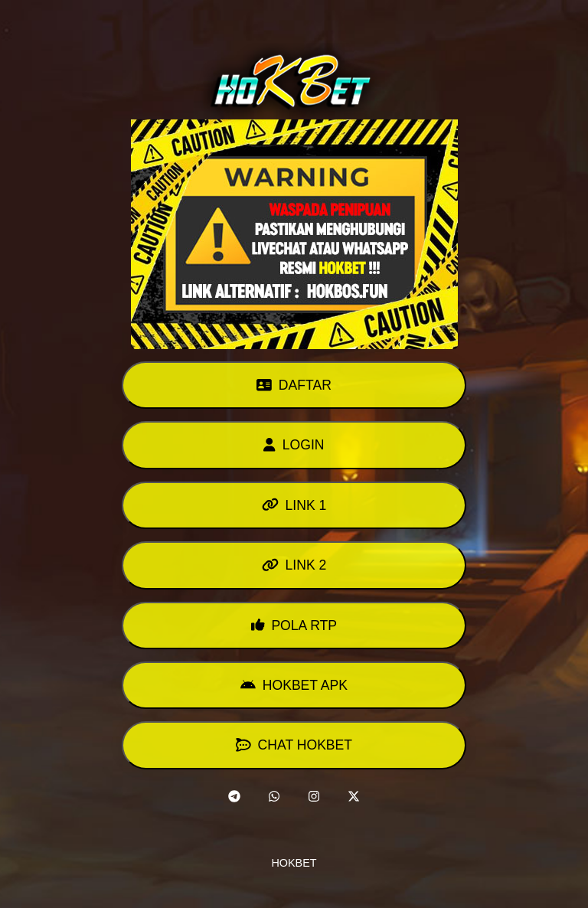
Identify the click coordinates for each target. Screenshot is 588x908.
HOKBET (294, 863)
